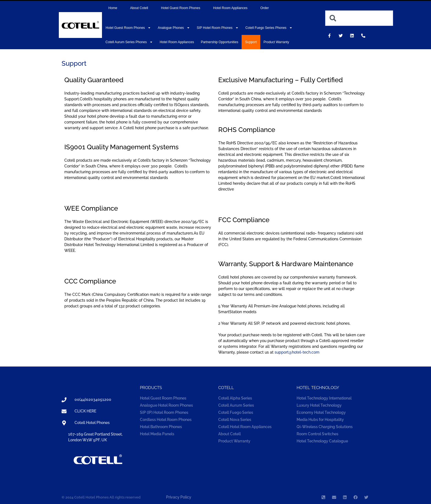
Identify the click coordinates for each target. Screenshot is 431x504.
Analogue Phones (174, 28)
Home (113, 8)
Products (151, 388)
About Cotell (139, 8)
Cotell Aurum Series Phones (129, 42)
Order (265, 8)
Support (251, 42)
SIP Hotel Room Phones (218, 28)
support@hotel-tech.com (297, 352)
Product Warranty (276, 42)
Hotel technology (318, 388)
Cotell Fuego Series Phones (269, 28)
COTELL (226, 388)
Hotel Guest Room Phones (181, 8)
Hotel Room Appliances (230, 8)
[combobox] (359, 18)
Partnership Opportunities (220, 42)
